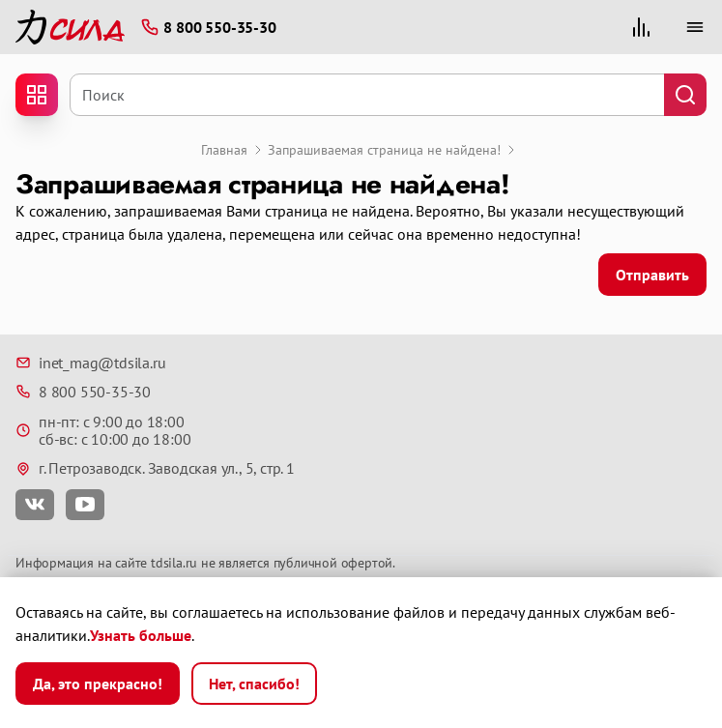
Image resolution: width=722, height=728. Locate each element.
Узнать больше (141, 635)
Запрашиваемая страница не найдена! (384, 150)
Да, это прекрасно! (98, 684)
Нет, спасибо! (254, 684)
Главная (224, 150)
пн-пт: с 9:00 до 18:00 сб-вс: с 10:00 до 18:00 (103, 431)
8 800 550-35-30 (83, 392)
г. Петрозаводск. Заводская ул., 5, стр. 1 (155, 468)
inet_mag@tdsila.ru (90, 363)
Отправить (652, 275)
